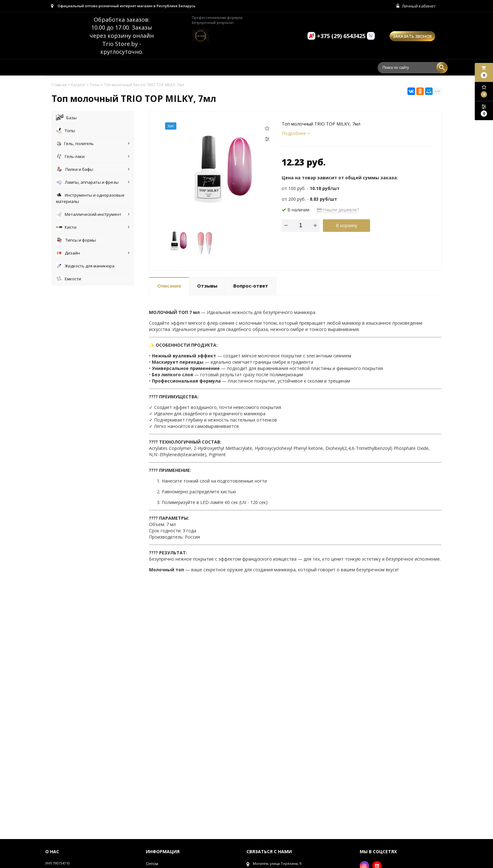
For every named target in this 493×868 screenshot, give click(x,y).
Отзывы (207, 287)
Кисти (93, 228)
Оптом (152, 864)
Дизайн (93, 254)
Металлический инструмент (93, 215)
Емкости (69, 279)
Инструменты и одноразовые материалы (90, 199)
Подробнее (296, 134)
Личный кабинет (415, 6)
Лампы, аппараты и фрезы (93, 183)
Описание (169, 287)
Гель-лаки (93, 157)
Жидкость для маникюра (85, 266)
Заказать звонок (412, 37)
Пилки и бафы (93, 170)
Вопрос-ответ (251, 287)
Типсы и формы (76, 241)
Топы (66, 131)
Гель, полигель (93, 144)
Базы (66, 118)
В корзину (346, 226)
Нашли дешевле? (338, 210)
